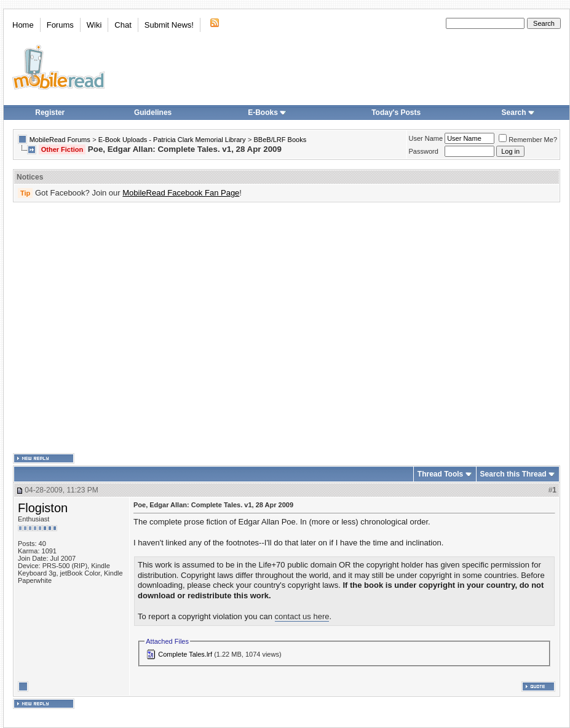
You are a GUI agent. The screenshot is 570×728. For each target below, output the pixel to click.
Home (23, 25)
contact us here (302, 616)
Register (50, 113)
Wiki (94, 25)
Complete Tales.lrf (185, 654)
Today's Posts (396, 113)
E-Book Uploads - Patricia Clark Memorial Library (172, 140)
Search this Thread (513, 474)
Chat (123, 25)
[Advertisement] (115, 328)
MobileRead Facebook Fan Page (181, 193)
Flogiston (43, 508)
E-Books (267, 113)
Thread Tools (440, 474)
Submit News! (169, 25)
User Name (426, 138)
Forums (60, 25)
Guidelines (153, 113)
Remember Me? (528, 140)
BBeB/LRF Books (280, 140)
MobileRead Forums (60, 140)
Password (424, 151)
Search (518, 113)
